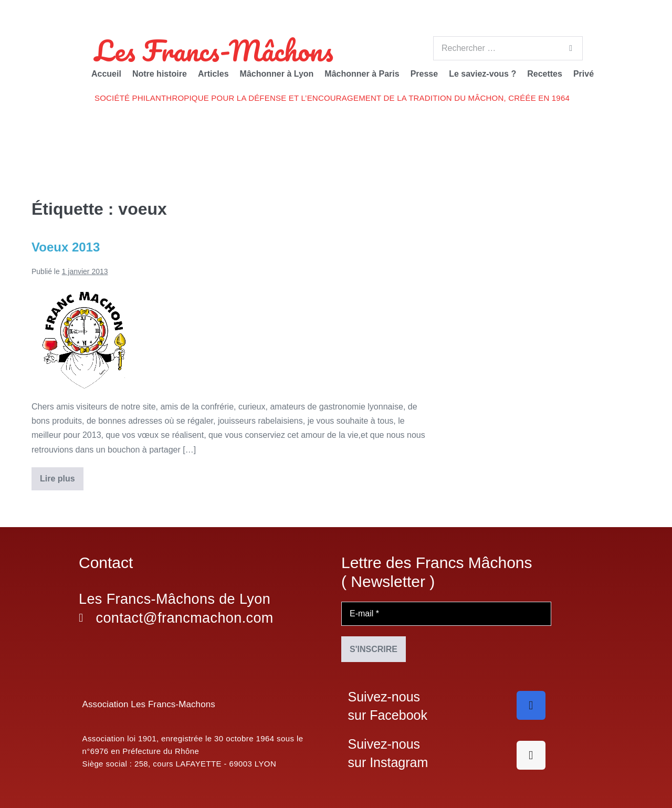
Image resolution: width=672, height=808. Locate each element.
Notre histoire (160, 74)
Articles (213, 74)
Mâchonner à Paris (362, 74)
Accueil (106, 74)
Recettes (545, 74)
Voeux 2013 (66, 247)
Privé (584, 74)
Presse (424, 74)
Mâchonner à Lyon (277, 74)
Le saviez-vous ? (482, 74)
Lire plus (61, 475)
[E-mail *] (446, 614)
